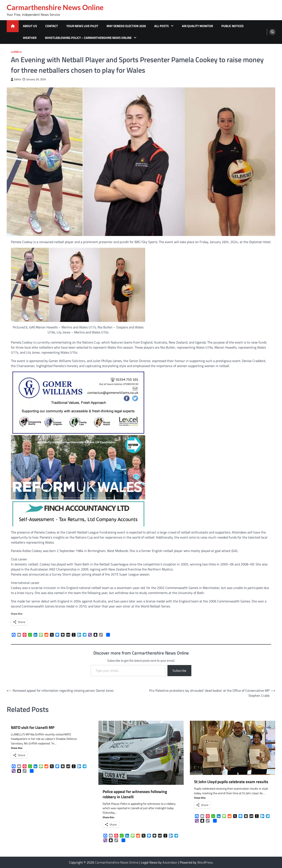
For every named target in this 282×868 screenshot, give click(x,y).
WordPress (205, 862)
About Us (30, 26)
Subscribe (179, 670)
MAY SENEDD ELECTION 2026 (126, 26)
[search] (272, 32)
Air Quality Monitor (197, 26)
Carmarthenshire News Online (55, 7)
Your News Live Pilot (82, 26)
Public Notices (232, 26)
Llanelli (16, 52)
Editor (16, 79)
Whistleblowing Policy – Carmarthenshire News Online (88, 38)
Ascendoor (170, 862)
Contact (52, 26)
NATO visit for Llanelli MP (33, 728)
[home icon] (13, 26)
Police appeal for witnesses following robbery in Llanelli (135, 794)
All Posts (161, 26)
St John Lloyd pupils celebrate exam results (231, 782)
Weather (30, 38)
